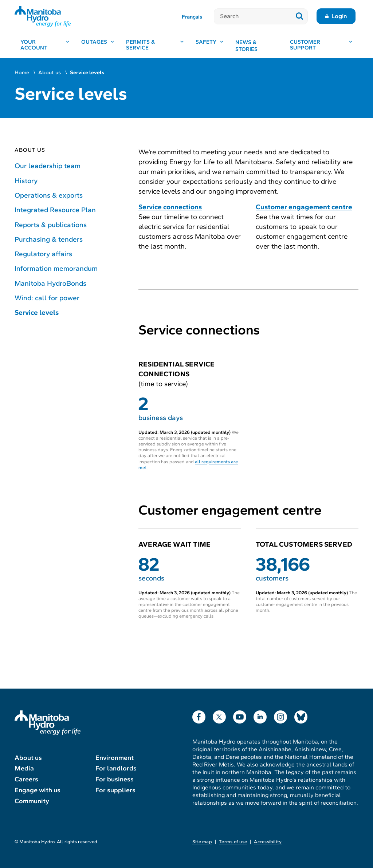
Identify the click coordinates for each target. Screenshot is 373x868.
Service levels (37, 312)
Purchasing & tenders (49, 239)
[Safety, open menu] (210, 46)
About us (50, 72)
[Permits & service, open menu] (155, 46)
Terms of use (233, 842)
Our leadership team (48, 166)
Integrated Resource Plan (55, 210)
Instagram (280, 715)
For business (115, 779)
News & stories (246, 46)
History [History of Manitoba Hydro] (26, 181)
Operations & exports (49, 195)
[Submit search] (300, 16)
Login (339, 16)
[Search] (253, 16)
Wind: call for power (47, 298)
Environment (115, 758)
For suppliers (115, 790)
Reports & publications (51, 225)
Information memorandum (56, 268)
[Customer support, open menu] (321, 46)
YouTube (240, 715)
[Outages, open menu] (98, 46)
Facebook (199, 715)
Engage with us (38, 790)
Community (32, 801)
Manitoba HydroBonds (50, 283)
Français (192, 17)
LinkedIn (260, 715)
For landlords (116, 768)
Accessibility (268, 842)
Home (22, 72)
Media (24, 768)
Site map (202, 842)
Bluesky (301, 715)
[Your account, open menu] (45, 46)
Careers (26, 779)
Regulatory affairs (43, 254)
